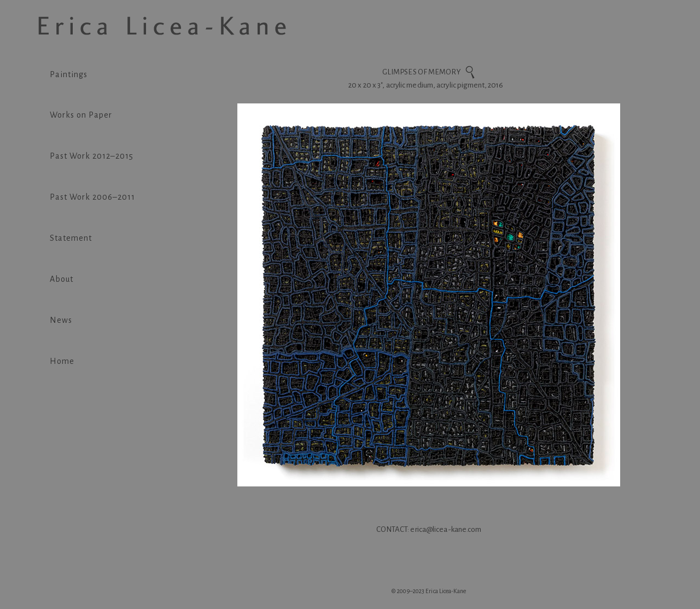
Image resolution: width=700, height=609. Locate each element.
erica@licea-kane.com (446, 529)
